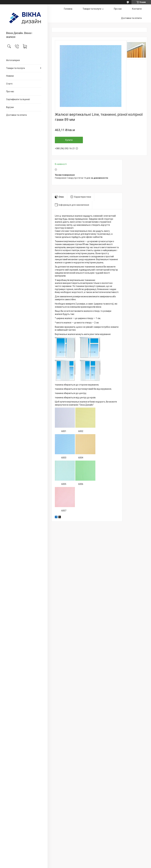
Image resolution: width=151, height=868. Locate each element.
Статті (9, 84)
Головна (68, 9)
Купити (69, 140)
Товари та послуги (15, 68)
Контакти (137, 9)
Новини (10, 76)
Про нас (10, 91)
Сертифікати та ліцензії (18, 99)
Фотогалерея (13, 60)
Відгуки (10, 107)
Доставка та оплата (16, 115)
